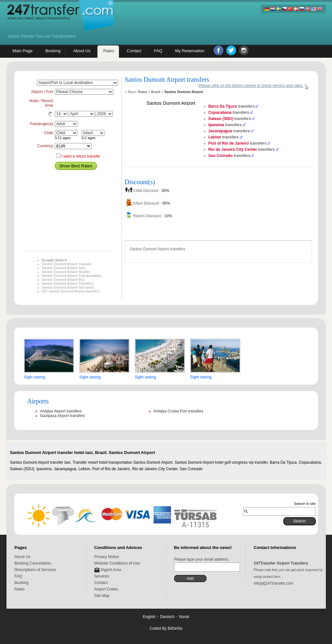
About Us (23, 557)
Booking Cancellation (33, 563)
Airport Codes (106, 589)
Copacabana (220, 113)
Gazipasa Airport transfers (63, 416)
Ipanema (216, 125)
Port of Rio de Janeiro (229, 143)
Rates (142, 92)
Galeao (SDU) (221, 119)
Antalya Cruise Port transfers (178, 411)
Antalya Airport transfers (61, 411)
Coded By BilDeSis (166, 628)
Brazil (156, 92)
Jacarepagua (220, 131)
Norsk (184, 617)
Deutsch (167, 617)
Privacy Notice (107, 557)
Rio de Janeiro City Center (233, 149)
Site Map (102, 596)
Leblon (215, 137)
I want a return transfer (81, 156)
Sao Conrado (221, 156)
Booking (22, 583)
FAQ (18, 576)
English (149, 617)
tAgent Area (111, 570)
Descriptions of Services (36, 570)
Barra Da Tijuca (223, 106)
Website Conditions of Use (117, 563)
